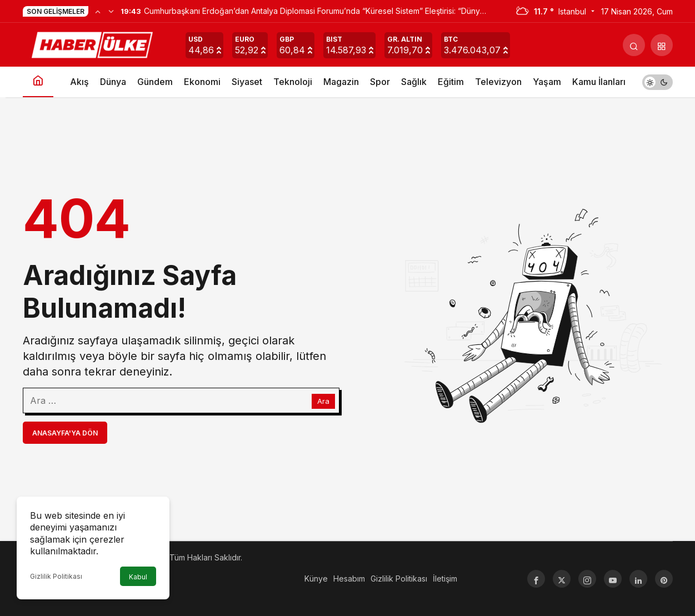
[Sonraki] (111, 11)
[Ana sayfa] (38, 82)
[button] (662, 45)
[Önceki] (98, 11)
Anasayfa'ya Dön (65, 433)
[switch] (657, 82)
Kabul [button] (138, 577)
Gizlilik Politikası (56, 576)
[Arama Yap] (634, 45)
